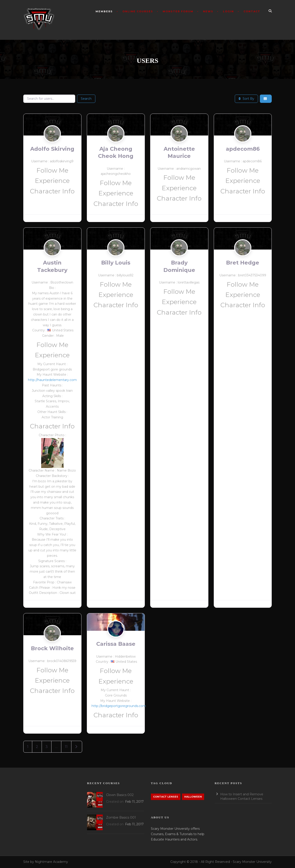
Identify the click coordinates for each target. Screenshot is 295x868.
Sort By (246, 99)
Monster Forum (178, 11)
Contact (252, 11)
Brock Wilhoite (52, 648)
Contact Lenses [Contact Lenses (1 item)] (166, 797)
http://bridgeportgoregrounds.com (119, 706)
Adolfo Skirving (52, 149)
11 (66, 747)
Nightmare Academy (51, 862)
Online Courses (138, 11)
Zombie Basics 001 (121, 817)
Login (228, 11)
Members (104, 11)
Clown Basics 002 (120, 795)
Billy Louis (116, 263)
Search (86, 99)
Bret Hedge (243, 263)
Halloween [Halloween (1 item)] (193, 797)
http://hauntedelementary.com (52, 380)
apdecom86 (243, 149)
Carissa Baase (116, 644)
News (208, 11)
